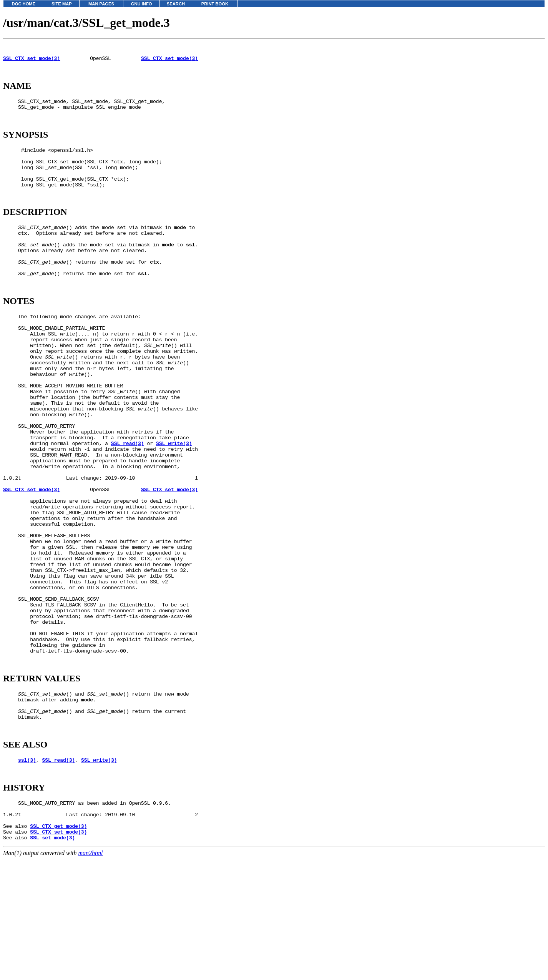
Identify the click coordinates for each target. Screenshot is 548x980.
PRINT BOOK (215, 4)
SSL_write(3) (174, 503)
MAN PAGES (101, 4)
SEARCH (176, 4)
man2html (91, 976)
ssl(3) (27, 873)
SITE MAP (62, 4)
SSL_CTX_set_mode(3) (32, 61)
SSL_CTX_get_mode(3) (58, 947)
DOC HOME (24, 4)
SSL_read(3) (128, 503)
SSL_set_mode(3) (52, 961)
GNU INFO (142, 4)
